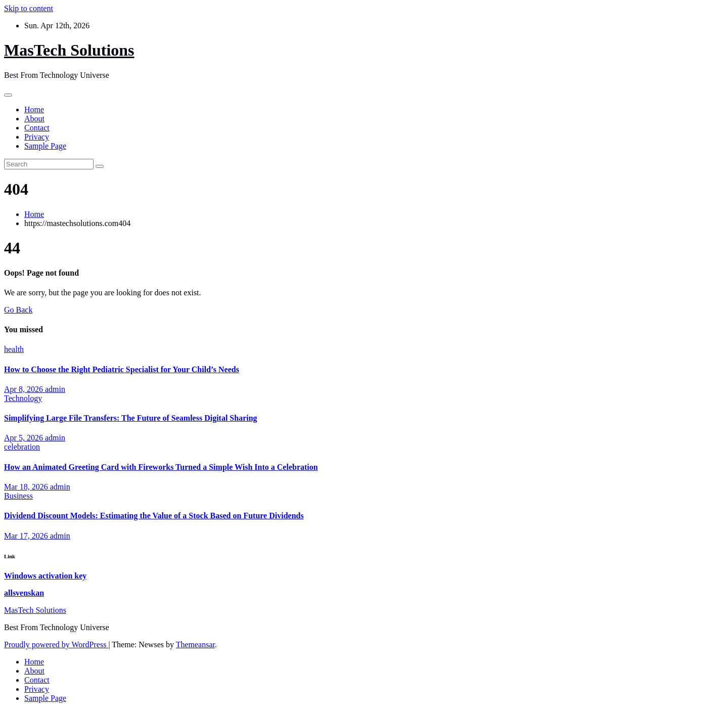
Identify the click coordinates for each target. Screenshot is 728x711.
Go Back (18, 310)
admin (55, 389)
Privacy (37, 137)
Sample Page (45, 146)
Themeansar (195, 645)
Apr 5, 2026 (25, 438)
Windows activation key (45, 576)
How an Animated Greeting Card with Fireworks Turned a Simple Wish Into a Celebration (161, 467)
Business (18, 496)
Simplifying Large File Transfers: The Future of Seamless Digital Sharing (131, 418)
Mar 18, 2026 (27, 487)
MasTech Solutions (69, 50)
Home (34, 109)
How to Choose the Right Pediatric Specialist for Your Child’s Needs (122, 369)
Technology (23, 398)
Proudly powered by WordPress (56, 645)
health (14, 349)
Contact (37, 128)
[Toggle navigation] (8, 95)
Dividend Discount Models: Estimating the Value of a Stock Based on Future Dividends (154, 516)
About (34, 119)
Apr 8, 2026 (25, 389)
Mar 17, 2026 (27, 536)
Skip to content (29, 8)
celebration (22, 447)
